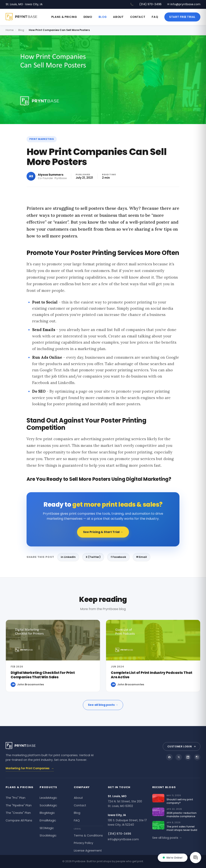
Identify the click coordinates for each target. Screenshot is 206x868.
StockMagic (48, 835)
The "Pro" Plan (15, 798)
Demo (88, 17)
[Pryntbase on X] (179, 757)
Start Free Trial (182, 17)
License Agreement (88, 851)
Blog (103, 17)
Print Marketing (42, 139)
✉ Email (142, 557)
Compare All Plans (19, 820)
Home (10, 30)
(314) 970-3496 (150, 4)
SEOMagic (47, 828)
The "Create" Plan (18, 813)
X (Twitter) (93, 557)
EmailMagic (48, 820)
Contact (138, 17)
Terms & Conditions (88, 835)
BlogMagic (47, 813)
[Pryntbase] (23, 17)
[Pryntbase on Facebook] (169, 757)
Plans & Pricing (64, 17)
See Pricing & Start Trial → (103, 532)
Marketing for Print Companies (30, 768)
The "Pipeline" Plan (19, 805)
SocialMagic (48, 805)
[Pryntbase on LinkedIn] (188, 757)
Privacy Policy (83, 843)
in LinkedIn (68, 557)
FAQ (155, 17)
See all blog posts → (103, 705)
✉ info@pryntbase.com (184, 4)
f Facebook (118, 557)
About (118, 17)
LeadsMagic (48, 798)
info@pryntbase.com (123, 839)
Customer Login (182, 746)
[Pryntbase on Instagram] (197, 757)
